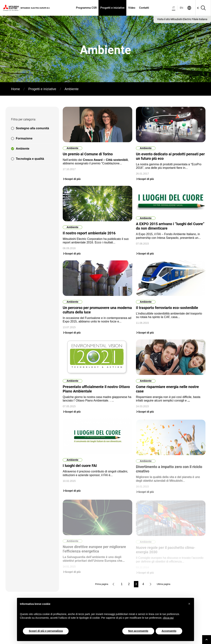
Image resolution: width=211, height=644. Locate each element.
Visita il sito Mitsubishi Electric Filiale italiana (182, 19)
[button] (189, 604)
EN (181, 8)
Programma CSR (86, 8)
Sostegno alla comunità (32, 128)
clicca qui (168, 618)
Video (132, 8)
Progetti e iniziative (112, 8)
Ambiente (23, 149)
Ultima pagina (164, 584)
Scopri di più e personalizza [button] (46, 631)
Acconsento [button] (169, 631)
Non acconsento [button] (138, 631)
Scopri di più (73, 179)
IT (174, 8)
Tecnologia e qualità (30, 159)
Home (15, 89)
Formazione (24, 138)
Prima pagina (102, 584)
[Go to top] (207, 640)
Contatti (144, 8)
